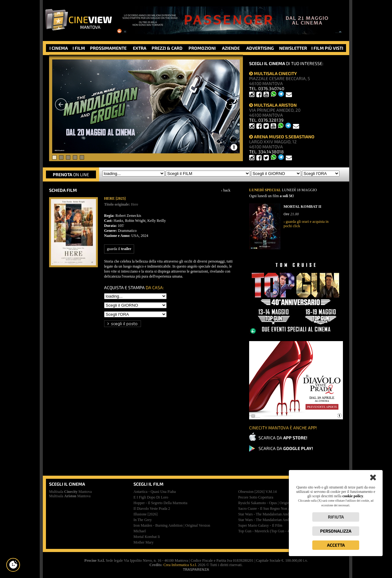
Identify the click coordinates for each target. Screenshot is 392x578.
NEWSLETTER (293, 48)
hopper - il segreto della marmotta (160, 503)
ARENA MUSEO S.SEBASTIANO (282, 137)
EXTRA (140, 48)
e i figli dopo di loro (151, 497)
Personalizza (336, 531)
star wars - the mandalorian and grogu (269, 514)
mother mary (143, 542)
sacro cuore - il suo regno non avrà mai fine (274, 509)
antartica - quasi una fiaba (155, 492)
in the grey (143, 520)
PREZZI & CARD (167, 48)
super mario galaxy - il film (260, 525)
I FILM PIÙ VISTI (327, 48)
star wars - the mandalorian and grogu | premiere (277, 520)
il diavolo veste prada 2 (152, 509)
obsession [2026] (257, 492)
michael (140, 531)
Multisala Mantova (70, 492)
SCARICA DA (283, 438)
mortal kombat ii (147, 537)
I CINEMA (59, 48)
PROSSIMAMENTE (108, 48)
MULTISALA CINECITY (273, 73)
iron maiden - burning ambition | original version (172, 525)
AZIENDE (231, 48)
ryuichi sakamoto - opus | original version (271, 503)
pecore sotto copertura (256, 497)
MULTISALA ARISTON (273, 105)
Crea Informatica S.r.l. (180, 565)
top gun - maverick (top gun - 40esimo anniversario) (280, 531)
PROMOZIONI (202, 48)
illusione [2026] (146, 514)
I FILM (79, 48)
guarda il (119, 249)
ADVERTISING (260, 48)
